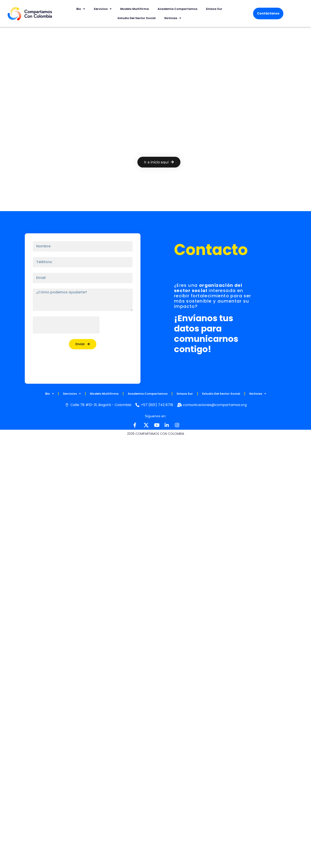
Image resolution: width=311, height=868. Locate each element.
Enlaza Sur (214, 9)
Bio (81, 9)
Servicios (103, 9)
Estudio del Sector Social (137, 18)
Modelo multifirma (135, 9)
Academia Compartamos (177, 9)
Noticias (173, 18)
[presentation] (66, 321)
